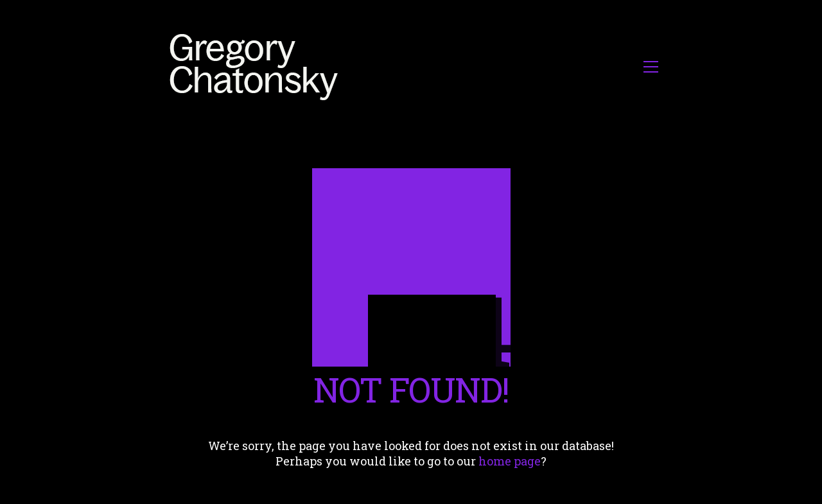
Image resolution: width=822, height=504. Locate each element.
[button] (651, 67)
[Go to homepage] (257, 66)
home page (510, 461)
